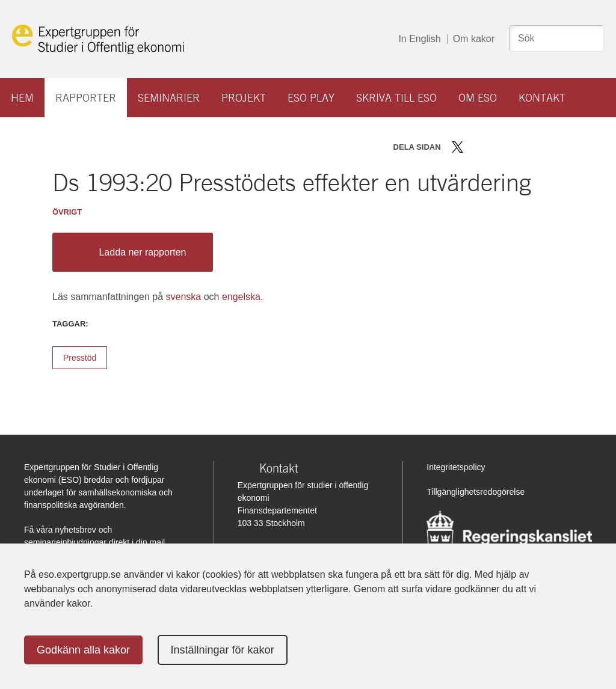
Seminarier (169, 98)
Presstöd (80, 358)
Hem (22, 98)
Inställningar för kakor (223, 650)
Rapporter (86, 98)
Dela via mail (512, 147)
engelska (241, 297)
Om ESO (478, 98)
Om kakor (474, 39)
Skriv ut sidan (532, 147)
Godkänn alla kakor (83, 650)
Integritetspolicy (456, 467)
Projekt (244, 98)
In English (419, 39)
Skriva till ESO (396, 98)
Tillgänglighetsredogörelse (476, 492)
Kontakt (542, 98)
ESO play (311, 98)
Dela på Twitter (457, 147)
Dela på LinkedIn (492, 147)
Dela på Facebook (475, 147)
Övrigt (67, 212)
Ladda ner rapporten (130, 252)
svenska (184, 297)
